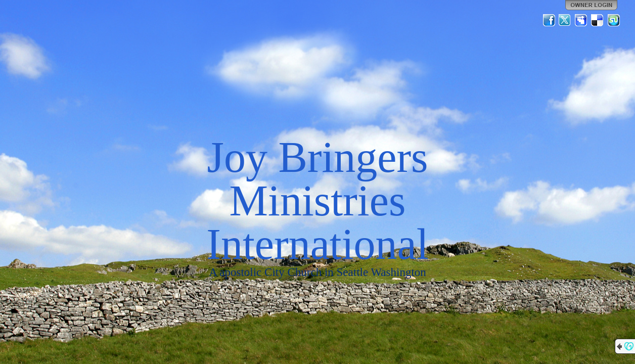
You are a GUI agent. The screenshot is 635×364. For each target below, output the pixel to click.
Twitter (565, 20)
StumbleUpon (614, 20)
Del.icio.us (598, 20)
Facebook (549, 20)
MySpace (581, 20)
